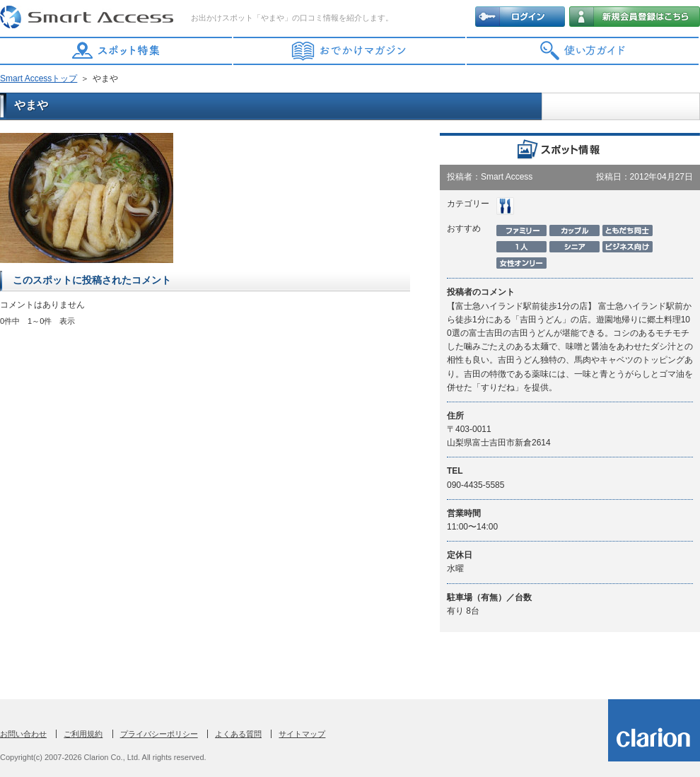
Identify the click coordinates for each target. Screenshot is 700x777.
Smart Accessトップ (39, 78)
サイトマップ (302, 734)
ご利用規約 (83, 734)
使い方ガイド (583, 51)
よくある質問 (238, 734)
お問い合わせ (23, 734)
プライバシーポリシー (159, 734)
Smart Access (88, 18)
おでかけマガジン (350, 51)
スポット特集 (117, 51)
